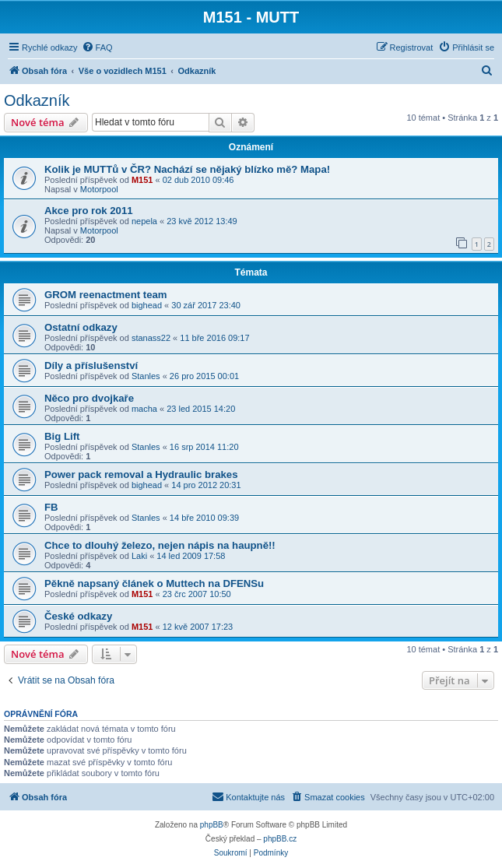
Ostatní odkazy (81, 327)
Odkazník (37, 100)
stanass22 (151, 338)
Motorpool (99, 189)
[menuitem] (97, 47)
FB (51, 507)
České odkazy (78, 616)
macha (144, 409)
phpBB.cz (280, 839)
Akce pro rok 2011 (89, 211)
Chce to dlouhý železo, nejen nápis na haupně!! (160, 545)
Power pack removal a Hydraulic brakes (141, 474)
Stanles (146, 376)
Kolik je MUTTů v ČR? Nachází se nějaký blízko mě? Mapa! (187, 169)
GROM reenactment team (106, 295)
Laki (139, 556)
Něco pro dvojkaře (89, 398)
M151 (142, 180)
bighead (147, 305)
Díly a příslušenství (91, 365)
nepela (144, 221)
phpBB (212, 825)
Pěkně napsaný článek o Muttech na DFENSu (154, 583)
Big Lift (62, 436)
